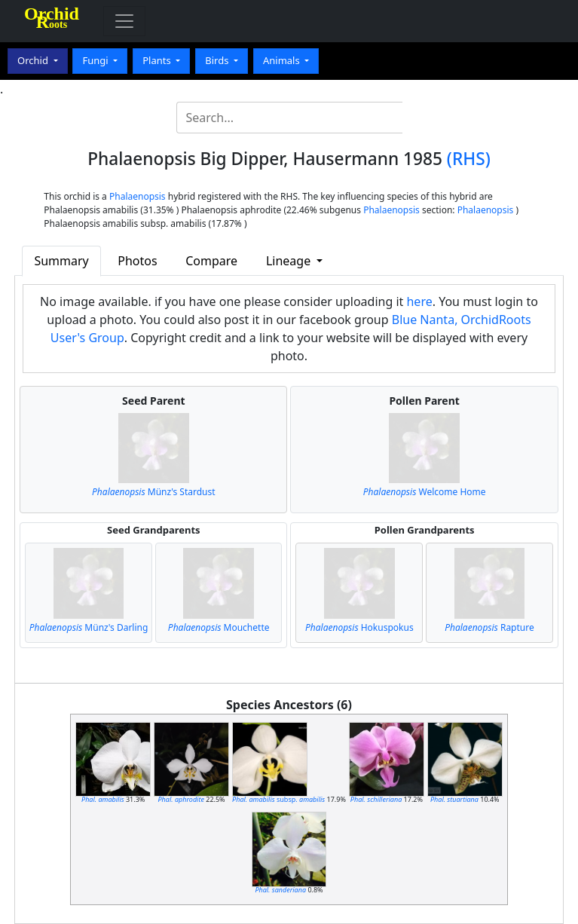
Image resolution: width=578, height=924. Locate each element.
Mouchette (219, 627)
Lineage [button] (290, 261)
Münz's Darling (89, 627)
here (419, 301)
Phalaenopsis (138, 196)
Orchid (34, 60)
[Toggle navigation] (124, 21)
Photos (137, 261)
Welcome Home (425, 492)
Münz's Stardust (154, 492)
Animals (283, 60)
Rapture (489, 627)
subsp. (278, 799)
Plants (158, 60)
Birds (218, 60)
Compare (211, 261)
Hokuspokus (359, 627)
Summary (61, 261)
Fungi (96, 60)
